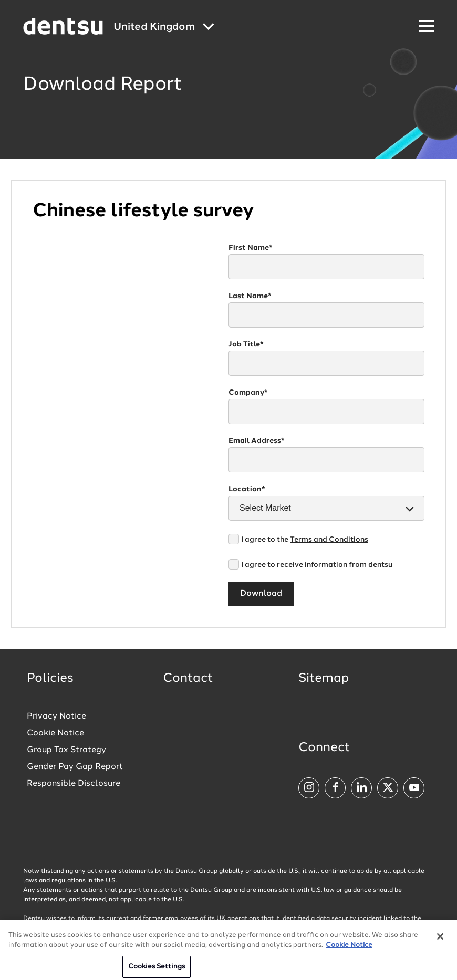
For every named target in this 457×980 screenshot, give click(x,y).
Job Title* (246, 344)
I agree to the (305, 540)
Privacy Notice (56, 716)
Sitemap (324, 679)
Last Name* (250, 296)
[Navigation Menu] (427, 27)
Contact (188, 679)
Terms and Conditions (329, 540)
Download (261, 594)
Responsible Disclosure (74, 784)
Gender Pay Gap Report (75, 767)
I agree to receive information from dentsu (317, 565)
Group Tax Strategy (66, 750)
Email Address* (257, 441)
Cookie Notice (55, 733)
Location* (247, 489)
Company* (248, 393)
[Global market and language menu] (164, 28)
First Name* (251, 248)
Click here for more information (362, 928)
